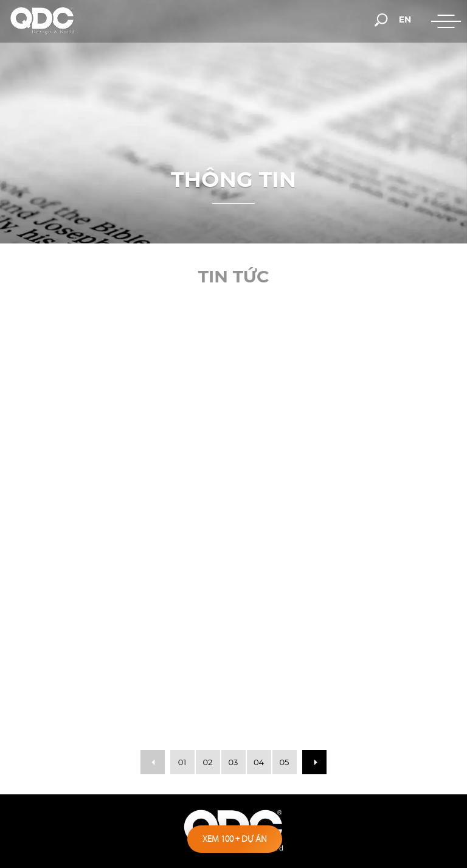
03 (233, 762)
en (405, 19)
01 (182, 762)
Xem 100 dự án (235, 839)
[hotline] (268, 19)
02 (208, 762)
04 (259, 762)
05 (285, 762)
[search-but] (381, 19)
